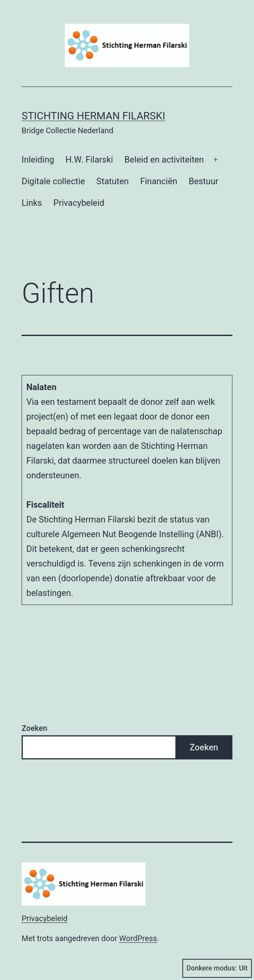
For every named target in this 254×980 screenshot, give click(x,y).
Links (32, 203)
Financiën (159, 181)
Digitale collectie (53, 181)
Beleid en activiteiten (164, 160)
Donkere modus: (217, 968)
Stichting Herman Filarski (93, 116)
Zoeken (34, 728)
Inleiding (38, 160)
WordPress (138, 938)
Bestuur (204, 181)
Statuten (113, 181)
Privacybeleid (79, 203)
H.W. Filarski (89, 160)
